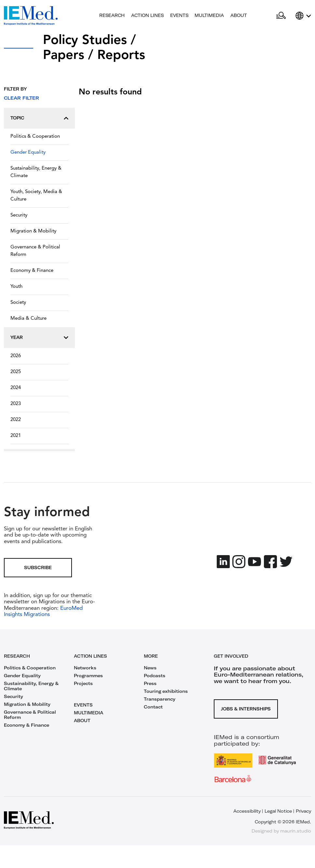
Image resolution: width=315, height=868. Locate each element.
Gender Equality (28, 153)
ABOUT (82, 721)
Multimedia (209, 15)
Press (150, 683)
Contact (153, 707)
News (150, 668)
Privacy (303, 811)
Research (112, 15)
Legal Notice (278, 811)
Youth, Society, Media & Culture (36, 196)
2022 (16, 420)
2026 (16, 356)
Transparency (160, 699)
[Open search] (281, 16)
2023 (16, 404)
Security (19, 215)
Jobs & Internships (246, 709)
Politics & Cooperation (35, 137)
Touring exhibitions (166, 691)
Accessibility (247, 811)
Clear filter (21, 98)
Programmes (88, 676)
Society (18, 303)
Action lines (147, 15)
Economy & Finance (32, 271)
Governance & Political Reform (35, 251)
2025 (16, 372)
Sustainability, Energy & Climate (36, 172)
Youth (16, 287)
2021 (16, 436)
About (239, 15)
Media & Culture (28, 319)
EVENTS (83, 705)
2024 (16, 388)
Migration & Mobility (33, 231)
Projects (83, 683)
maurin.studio (296, 831)
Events (179, 15)
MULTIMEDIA (89, 713)
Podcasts (155, 676)
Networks (85, 668)
